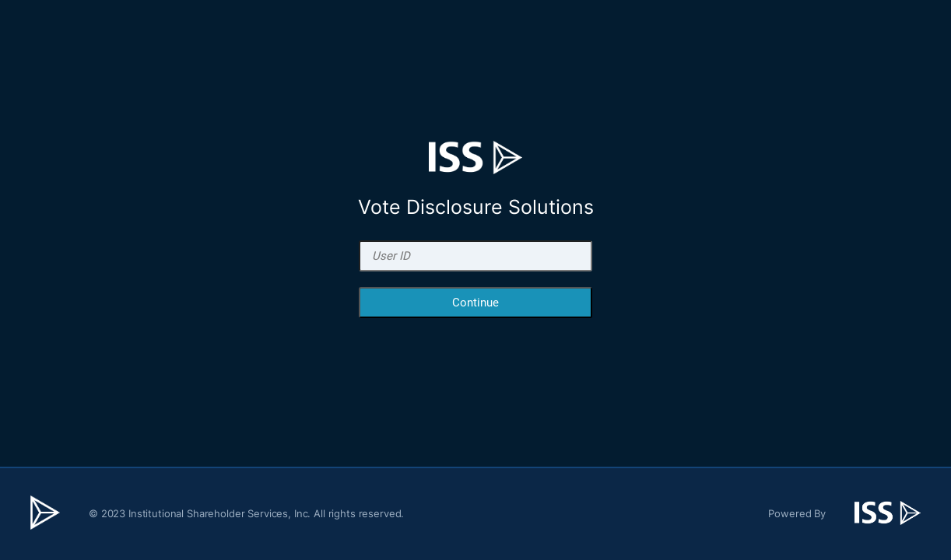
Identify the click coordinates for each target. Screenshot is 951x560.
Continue (475, 303)
